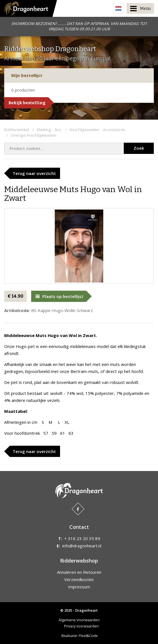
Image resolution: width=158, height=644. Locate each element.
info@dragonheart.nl (82, 546)
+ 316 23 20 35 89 (82, 538)
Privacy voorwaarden (81, 626)
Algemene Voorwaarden (79, 620)
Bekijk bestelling (27, 103)
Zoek (139, 148)
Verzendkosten (79, 579)
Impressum (79, 587)
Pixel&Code (88, 636)
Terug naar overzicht (34, 173)
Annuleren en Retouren (79, 572)
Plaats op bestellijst (59, 296)
